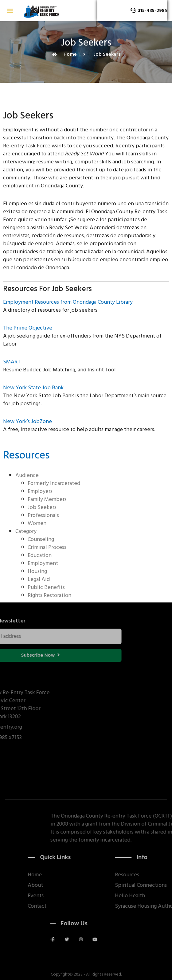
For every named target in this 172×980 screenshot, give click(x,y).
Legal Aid (39, 579)
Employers (40, 491)
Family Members (47, 499)
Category (26, 531)
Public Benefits (46, 587)
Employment (43, 563)
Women (37, 523)
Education (40, 555)
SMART (12, 362)
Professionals (43, 515)
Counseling (41, 539)
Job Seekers (42, 507)
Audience (27, 475)
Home (67, 875)
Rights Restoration (49, 595)
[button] (10, 11)
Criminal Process (47, 547)
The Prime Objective (28, 328)
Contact (69, 906)
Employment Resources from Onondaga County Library (68, 302)
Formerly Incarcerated (54, 483)
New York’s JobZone (27, 421)
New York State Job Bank (33, 388)
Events (68, 896)
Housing (37, 571)
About (67, 885)
